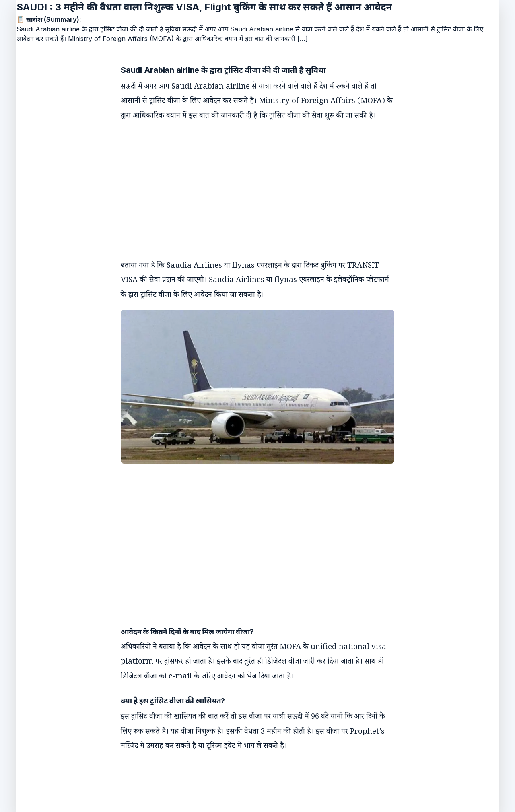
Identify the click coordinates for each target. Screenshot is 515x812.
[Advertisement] (249, 184)
